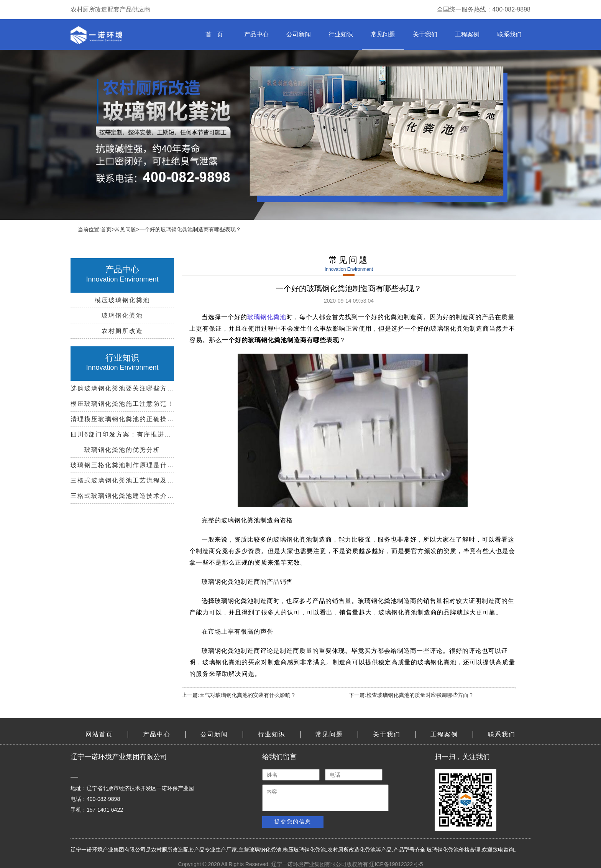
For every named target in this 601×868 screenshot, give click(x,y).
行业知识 (341, 34)
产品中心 (256, 34)
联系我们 (509, 34)
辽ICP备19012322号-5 (396, 864)
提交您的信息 (293, 822)
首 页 (214, 34)
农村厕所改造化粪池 (351, 850)
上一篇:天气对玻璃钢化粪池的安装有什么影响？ (239, 695)
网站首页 (99, 734)
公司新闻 (299, 34)
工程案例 (467, 34)
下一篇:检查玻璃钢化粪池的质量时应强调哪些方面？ (411, 695)
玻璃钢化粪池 (267, 317)
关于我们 (425, 34)
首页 (106, 229)
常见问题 (383, 34)
